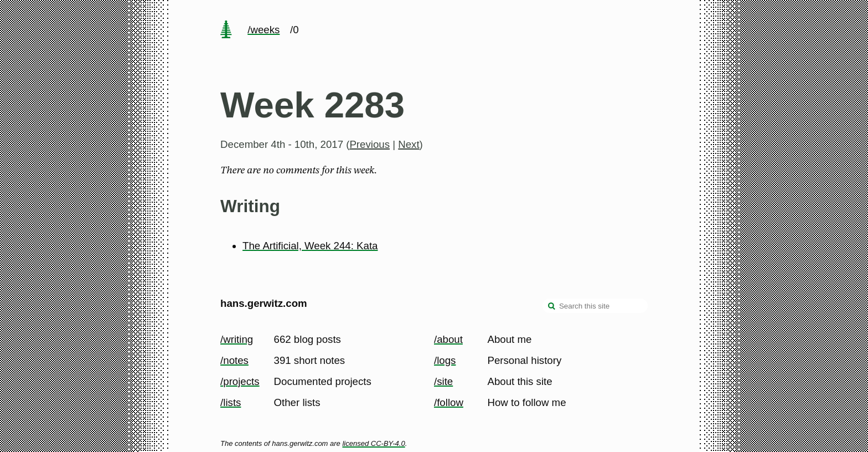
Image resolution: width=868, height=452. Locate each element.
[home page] (226, 30)
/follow (449, 402)
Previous (370, 144)
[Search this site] (595, 306)
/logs (445, 360)
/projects (240, 381)
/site (443, 381)
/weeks (263, 30)
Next (409, 144)
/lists (231, 402)
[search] (552, 307)
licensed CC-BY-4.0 (373, 443)
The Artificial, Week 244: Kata (310, 246)
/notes (234, 360)
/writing (237, 339)
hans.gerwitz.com (264, 303)
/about (448, 339)
